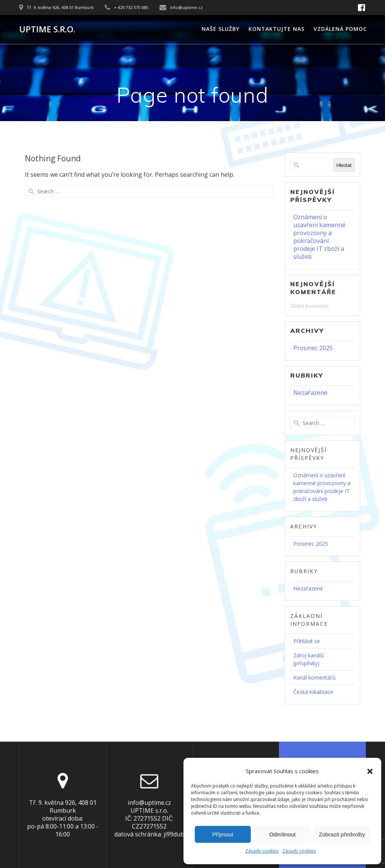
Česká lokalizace (313, 692)
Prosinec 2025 (313, 348)
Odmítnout (282, 834)
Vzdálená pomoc (340, 29)
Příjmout (223, 834)
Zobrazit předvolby (342, 834)
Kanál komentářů (315, 678)
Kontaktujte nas (277, 29)
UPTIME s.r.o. (47, 29)
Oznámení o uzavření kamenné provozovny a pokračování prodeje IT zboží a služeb (319, 237)
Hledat (344, 165)
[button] (370, 771)
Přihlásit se (307, 641)
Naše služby (221, 29)
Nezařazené (310, 393)
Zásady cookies (262, 851)
